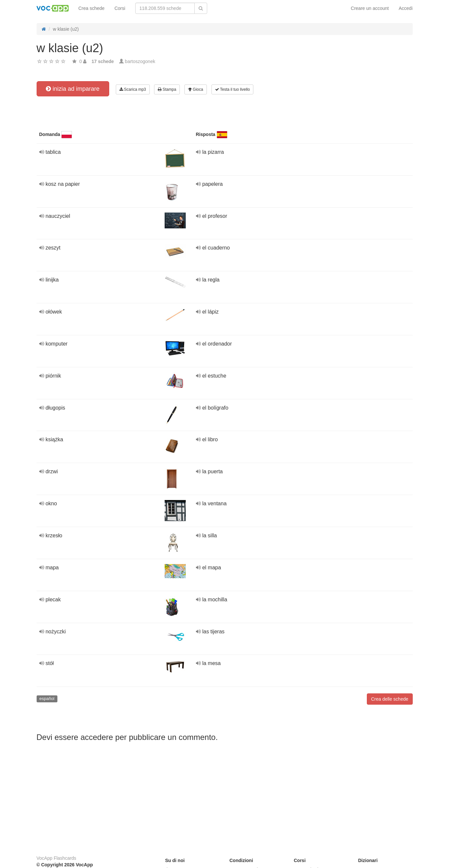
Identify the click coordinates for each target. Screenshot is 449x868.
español (47, 699)
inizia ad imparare (73, 89)
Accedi (405, 8)
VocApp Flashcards (57, 858)
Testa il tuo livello (233, 89)
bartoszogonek (140, 61)
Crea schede (92, 8)
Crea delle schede (390, 699)
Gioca (196, 89)
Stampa (167, 89)
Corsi (120, 8)
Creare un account (370, 8)
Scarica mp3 (133, 89)
